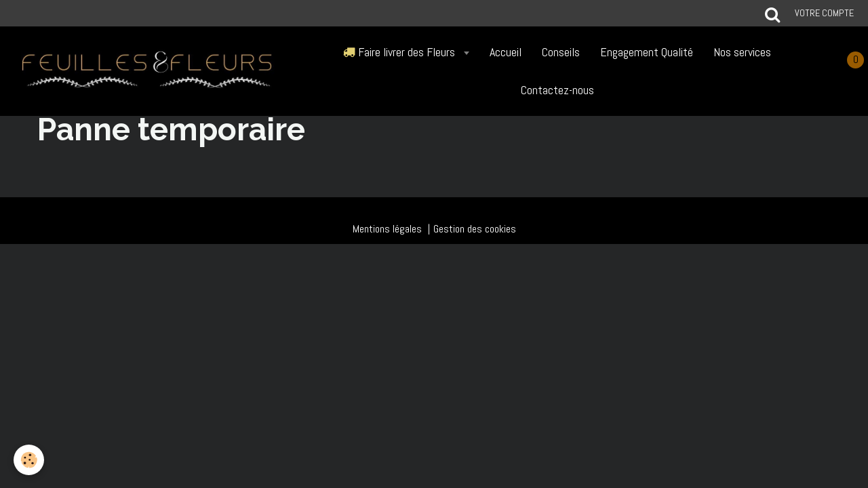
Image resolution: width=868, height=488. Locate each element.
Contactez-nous (557, 90)
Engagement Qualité (647, 52)
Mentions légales (387, 229)
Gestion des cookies (475, 229)
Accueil (506, 52)
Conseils (561, 52)
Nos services (742, 52)
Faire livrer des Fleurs (400, 52)
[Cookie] (29, 460)
